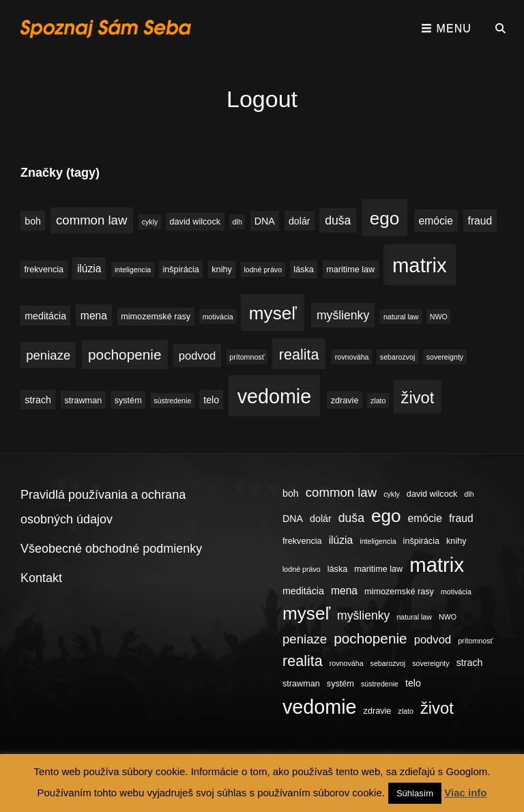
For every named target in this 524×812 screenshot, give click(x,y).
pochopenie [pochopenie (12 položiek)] (125, 354)
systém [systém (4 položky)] (128, 401)
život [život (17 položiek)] (418, 397)
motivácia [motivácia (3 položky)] (218, 317)
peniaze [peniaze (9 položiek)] (48, 355)
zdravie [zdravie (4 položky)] (345, 401)
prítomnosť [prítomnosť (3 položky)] (247, 357)
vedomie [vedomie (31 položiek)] (275, 396)
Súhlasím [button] (415, 793)
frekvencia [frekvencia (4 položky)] (44, 270)
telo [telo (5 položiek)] (211, 400)
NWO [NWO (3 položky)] (439, 317)
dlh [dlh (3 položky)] (237, 222)
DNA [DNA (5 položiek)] (265, 221)
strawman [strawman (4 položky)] (83, 401)
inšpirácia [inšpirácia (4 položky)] (180, 270)
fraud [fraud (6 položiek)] (480, 221)
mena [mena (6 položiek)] (94, 316)
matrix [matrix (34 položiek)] (420, 265)
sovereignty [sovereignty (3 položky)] (445, 357)
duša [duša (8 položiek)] (338, 220)
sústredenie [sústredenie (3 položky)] (172, 401)
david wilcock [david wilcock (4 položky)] (195, 222)
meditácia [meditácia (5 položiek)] (45, 316)
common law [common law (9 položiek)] (91, 220)
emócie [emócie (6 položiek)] (436, 221)
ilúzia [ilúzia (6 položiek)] (89, 269)
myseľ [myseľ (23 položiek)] (273, 313)
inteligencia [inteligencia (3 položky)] (133, 270)
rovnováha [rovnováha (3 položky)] (352, 357)
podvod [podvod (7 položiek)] (198, 356)
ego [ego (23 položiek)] (385, 218)
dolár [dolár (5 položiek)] (300, 221)
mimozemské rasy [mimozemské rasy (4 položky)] (156, 317)
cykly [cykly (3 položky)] (150, 222)
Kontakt (41, 578)
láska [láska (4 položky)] (304, 270)
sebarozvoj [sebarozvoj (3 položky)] (398, 357)
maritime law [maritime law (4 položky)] (350, 270)
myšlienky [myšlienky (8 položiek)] (343, 315)
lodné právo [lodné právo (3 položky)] (263, 270)
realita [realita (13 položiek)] (299, 354)
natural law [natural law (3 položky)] (401, 317)
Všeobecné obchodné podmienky (111, 549)
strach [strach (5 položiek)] (38, 400)
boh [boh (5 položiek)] (33, 221)
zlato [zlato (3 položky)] (378, 401)
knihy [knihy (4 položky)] (222, 270)
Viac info (465, 793)
